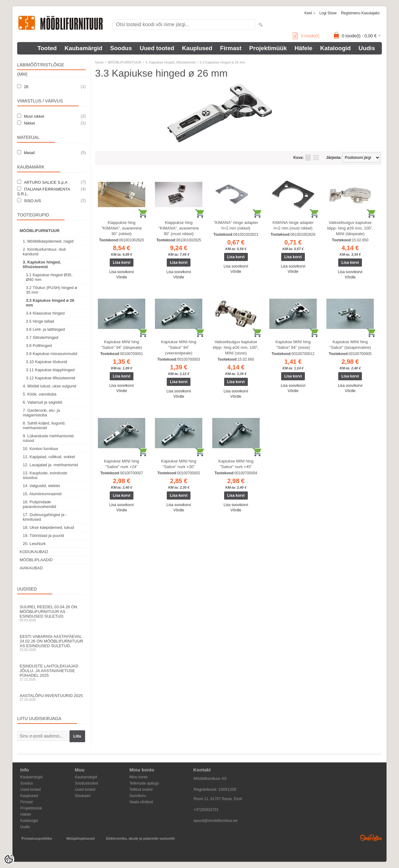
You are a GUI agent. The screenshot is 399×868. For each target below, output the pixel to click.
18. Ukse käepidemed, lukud (48, 527)
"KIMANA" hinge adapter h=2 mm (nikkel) (236, 225)
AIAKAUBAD (31, 568)
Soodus (121, 48)
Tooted (47, 48)
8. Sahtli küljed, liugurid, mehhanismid (44, 425)
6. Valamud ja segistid (42, 402)
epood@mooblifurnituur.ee (216, 821)
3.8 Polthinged (39, 346)
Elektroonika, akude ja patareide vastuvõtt (140, 838)
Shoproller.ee (371, 838)
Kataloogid (335, 48)
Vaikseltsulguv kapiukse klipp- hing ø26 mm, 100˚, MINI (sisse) (236, 347)
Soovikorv (138, 796)
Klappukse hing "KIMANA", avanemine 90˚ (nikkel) (122, 228)
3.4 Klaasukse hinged (45, 313)
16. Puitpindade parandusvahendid (39, 504)
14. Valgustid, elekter (41, 486)
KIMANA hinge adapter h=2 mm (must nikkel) (293, 225)
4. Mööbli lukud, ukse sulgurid (49, 386)
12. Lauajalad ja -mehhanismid (50, 465)
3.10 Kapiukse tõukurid (46, 362)
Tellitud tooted (141, 790)
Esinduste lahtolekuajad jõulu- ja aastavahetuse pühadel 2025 (51, 672)
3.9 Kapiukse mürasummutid (52, 354)
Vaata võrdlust (141, 802)
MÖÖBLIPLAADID (36, 560)
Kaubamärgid (83, 48)
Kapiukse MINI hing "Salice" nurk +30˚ (179, 464)
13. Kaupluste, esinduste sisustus (45, 475)
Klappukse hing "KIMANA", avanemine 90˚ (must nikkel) (179, 228)
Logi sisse (328, 13)
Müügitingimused (81, 838)
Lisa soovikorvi (122, 272)
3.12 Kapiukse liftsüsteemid (50, 378)
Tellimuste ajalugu (144, 783)
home (99, 62)
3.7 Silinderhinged (42, 337)
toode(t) (306, 36)
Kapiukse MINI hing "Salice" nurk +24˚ (122, 464)
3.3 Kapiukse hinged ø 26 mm (50, 303)
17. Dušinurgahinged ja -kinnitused (45, 517)
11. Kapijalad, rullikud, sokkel (49, 457)
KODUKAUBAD (34, 552)
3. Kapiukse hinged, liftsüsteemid (42, 264)
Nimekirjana (308, 158)
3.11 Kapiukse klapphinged (50, 370)
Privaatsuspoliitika (37, 838)
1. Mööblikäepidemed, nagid (48, 241)
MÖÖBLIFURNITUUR (40, 231)
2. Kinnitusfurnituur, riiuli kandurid (44, 252)
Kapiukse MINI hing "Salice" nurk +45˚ (236, 464)
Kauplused (197, 48)
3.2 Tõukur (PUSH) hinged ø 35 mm (52, 290)
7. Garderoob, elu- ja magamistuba (41, 413)
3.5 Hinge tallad (40, 321)
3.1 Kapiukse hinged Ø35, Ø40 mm (49, 277)
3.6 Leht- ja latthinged (45, 329)
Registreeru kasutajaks (360, 13)
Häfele (303, 48)
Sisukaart (83, 796)
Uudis (367, 48)
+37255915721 (206, 810)
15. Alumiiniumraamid (42, 494)
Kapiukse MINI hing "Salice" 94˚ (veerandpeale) (179, 347)
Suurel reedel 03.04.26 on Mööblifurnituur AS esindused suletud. (51, 613)
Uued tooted (157, 48)
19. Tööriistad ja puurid (43, 536)
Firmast (231, 48)
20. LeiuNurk (34, 544)
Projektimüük (268, 48)
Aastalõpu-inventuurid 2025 (51, 697)
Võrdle (122, 277)
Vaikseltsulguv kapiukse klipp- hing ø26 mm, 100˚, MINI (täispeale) (350, 228)
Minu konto (139, 777)
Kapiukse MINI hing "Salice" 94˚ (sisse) (293, 345)
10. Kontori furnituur (41, 449)
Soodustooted (86, 783)
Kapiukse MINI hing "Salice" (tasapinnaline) (350, 345)
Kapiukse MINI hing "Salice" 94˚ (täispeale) (121, 345)
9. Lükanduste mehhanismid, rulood (49, 438)
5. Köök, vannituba (40, 394)
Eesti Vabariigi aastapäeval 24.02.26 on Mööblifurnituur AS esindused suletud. (51, 643)
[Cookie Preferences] (9, 859)
